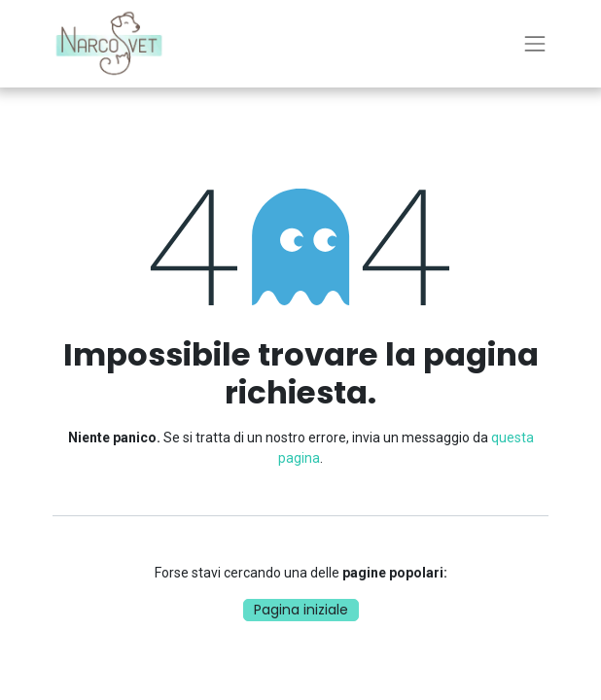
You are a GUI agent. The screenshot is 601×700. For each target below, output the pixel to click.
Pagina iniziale (301, 610)
